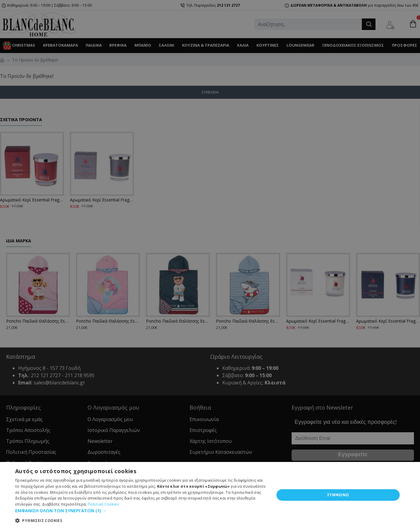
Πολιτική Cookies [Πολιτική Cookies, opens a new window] (103, 504)
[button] (141, 511)
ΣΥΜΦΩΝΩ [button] (338, 495)
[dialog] (210, 264)
